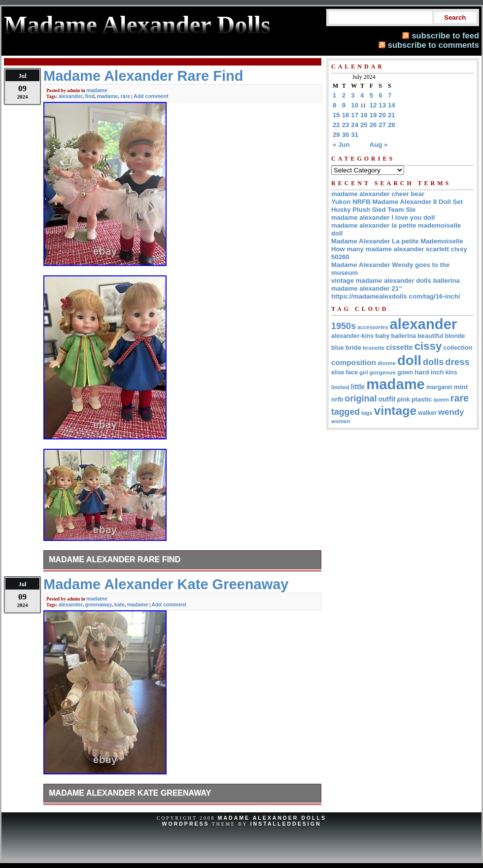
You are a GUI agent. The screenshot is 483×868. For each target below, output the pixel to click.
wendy (451, 412)
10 (355, 105)
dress (457, 362)
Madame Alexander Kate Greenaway (130, 793)
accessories (373, 327)
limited (340, 387)
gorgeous (383, 372)
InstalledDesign (286, 824)
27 (382, 125)
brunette (374, 348)
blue (338, 348)
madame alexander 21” (367, 288)
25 (364, 125)
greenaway (99, 604)
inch (437, 372)
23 (346, 125)
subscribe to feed (445, 35)
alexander (70, 96)
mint (461, 387)
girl (363, 372)
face (352, 372)
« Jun (341, 145)
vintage (395, 411)
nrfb (337, 400)
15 (336, 115)
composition (354, 362)
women (341, 421)
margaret (439, 387)
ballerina (403, 336)
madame (97, 90)
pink (403, 399)
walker (427, 413)
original (361, 399)
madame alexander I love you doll (383, 217)
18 (364, 115)
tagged (345, 412)
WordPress (185, 824)
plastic (422, 399)
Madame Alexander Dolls (272, 818)
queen (441, 400)
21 (392, 115)
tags (367, 413)
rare (125, 96)
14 (392, 105)
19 (373, 115)
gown (405, 372)
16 (346, 115)
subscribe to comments (433, 45)
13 (382, 105)
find (90, 96)
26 (373, 125)
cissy (428, 346)
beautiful (431, 336)
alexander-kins (352, 336)
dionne (387, 363)
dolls (433, 362)
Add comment (151, 96)
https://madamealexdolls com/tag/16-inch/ (396, 296)
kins (451, 372)
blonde (455, 336)
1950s (344, 326)
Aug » (379, 145)
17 (355, 115)
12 (373, 105)
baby (382, 336)
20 (382, 115)
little (358, 387)
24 (355, 125)
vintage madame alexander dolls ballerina (396, 281)
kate (120, 604)
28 (392, 125)
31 (355, 135)
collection (458, 348)
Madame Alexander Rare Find (115, 559)
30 (346, 135)
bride (354, 348)
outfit (387, 399)
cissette (399, 347)
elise (338, 372)
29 (336, 135)
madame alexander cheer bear (378, 194)
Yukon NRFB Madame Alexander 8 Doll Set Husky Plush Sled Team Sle (397, 206)
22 (336, 125)
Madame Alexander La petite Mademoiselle (397, 241)
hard (422, 372)
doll (409, 360)
